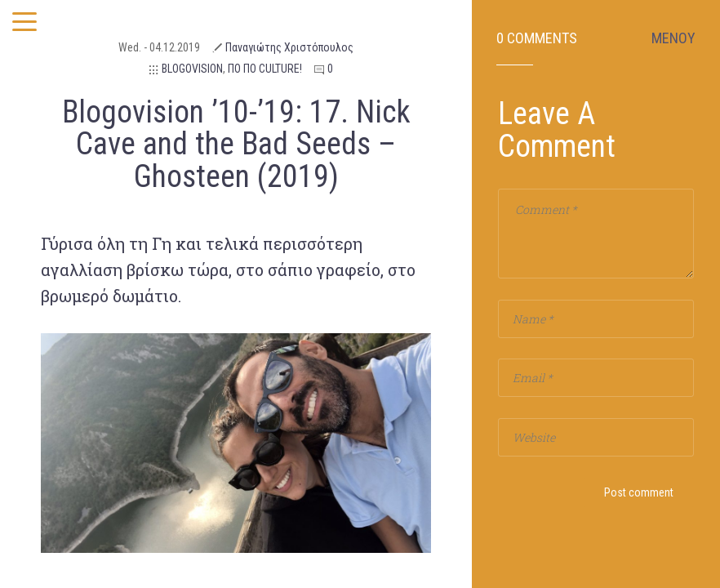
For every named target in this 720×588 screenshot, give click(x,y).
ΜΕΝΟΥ (673, 38)
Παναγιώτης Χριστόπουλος (289, 47)
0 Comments (537, 38)
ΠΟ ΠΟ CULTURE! (265, 69)
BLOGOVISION (192, 69)
